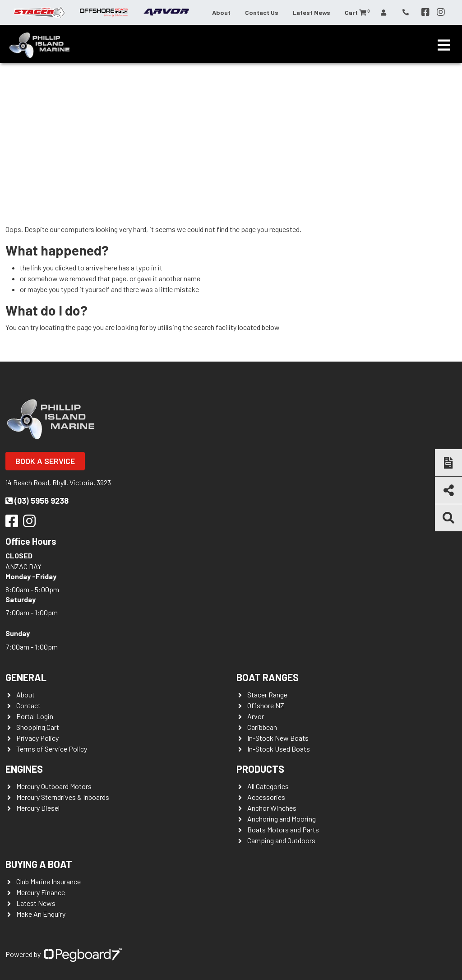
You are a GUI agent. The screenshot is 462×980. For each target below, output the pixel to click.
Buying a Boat (39, 864)
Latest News (312, 12)
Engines (24, 769)
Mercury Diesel (38, 808)
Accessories (266, 797)
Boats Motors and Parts (283, 829)
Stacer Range (267, 694)
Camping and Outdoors (281, 840)
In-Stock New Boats (278, 738)
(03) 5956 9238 (37, 501)
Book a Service (45, 461)
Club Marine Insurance (49, 881)
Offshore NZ (266, 705)
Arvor (256, 716)
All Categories (268, 786)
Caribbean (262, 727)
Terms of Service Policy (52, 749)
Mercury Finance (41, 892)
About (221, 12)
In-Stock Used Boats (279, 749)
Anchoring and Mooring (282, 819)
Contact (28, 705)
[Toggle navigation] (444, 45)
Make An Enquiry (41, 914)
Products (260, 769)
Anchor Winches (272, 808)
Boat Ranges (268, 677)
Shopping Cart (38, 727)
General (26, 677)
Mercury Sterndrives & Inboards (63, 797)
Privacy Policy (37, 738)
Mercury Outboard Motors (54, 786)
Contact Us (262, 12)
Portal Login (35, 716)
